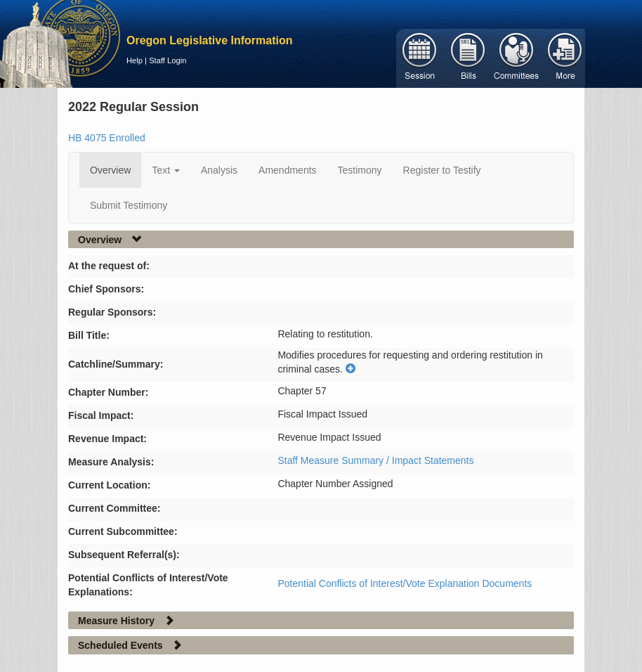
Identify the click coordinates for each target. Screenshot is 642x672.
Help (135, 60)
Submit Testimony (129, 205)
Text (166, 170)
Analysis (219, 170)
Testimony (360, 170)
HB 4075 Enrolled (107, 138)
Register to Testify (442, 170)
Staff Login (168, 60)
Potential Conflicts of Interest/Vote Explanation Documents (405, 583)
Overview (110, 170)
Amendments (287, 170)
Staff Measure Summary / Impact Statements (375, 460)
